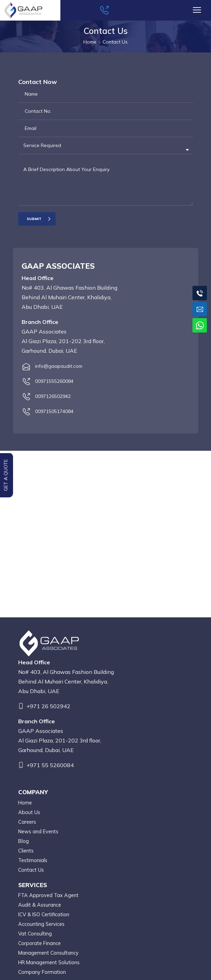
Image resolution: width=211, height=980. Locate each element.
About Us (29, 812)
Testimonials (33, 860)
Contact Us (31, 870)
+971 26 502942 (48, 706)
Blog (24, 841)
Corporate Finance (39, 943)
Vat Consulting (35, 934)
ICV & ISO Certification (44, 914)
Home (25, 803)
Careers (27, 822)
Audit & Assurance (40, 905)
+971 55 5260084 (50, 765)
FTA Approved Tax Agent (48, 895)
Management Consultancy (48, 953)
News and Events (38, 831)
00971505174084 (54, 411)
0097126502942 (53, 396)
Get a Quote (6, 475)
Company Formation (42, 972)
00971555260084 (54, 381)
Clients (26, 851)
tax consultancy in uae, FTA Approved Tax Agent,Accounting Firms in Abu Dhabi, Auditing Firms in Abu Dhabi (108, 533)
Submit (34, 219)
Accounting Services (41, 924)
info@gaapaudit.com (59, 366)
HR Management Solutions (49, 962)
